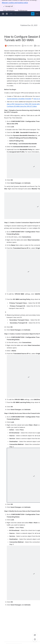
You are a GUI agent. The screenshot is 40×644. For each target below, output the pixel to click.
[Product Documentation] (11, 14)
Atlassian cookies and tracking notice (15, 3)
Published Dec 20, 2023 (29, 25)
